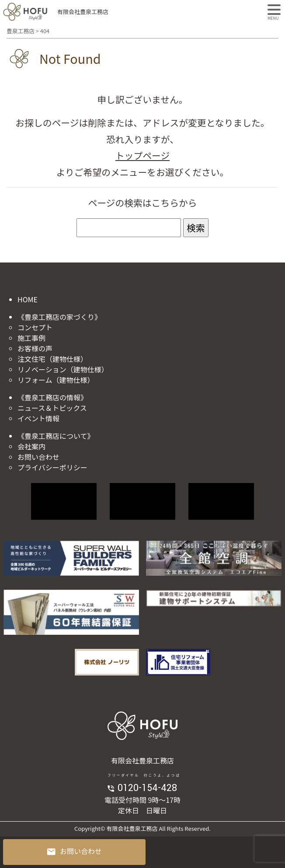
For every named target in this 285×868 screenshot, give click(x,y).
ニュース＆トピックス (52, 408)
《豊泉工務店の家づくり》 (59, 317)
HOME (28, 299)
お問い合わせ (38, 457)
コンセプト (35, 327)
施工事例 (31, 338)
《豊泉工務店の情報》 (52, 397)
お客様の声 (35, 348)
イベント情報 (38, 418)
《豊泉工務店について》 (56, 436)
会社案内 (31, 446)
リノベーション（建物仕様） (63, 369)
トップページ (142, 155)
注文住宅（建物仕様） (52, 359)
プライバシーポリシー (52, 467)
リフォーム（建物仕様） (56, 380)
